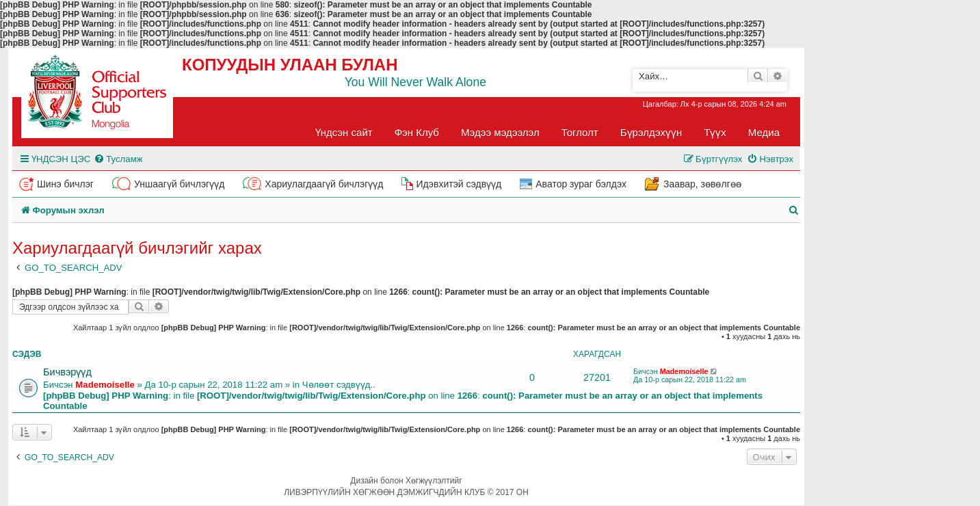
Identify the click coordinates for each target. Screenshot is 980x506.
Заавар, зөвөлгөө (702, 184)
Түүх (715, 132)
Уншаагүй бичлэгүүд (179, 184)
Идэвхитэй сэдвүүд (459, 184)
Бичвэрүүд (67, 372)
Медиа (764, 132)
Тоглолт (580, 132)
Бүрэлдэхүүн (651, 132)
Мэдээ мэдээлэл (500, 132)
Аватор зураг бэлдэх (581, 184)
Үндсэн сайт (344, 132)
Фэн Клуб (417, 132)
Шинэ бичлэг (65, 184)
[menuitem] (118, 159)
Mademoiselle (105, 385)
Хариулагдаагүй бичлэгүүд (324, 184)
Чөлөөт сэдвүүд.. (339, 385)
